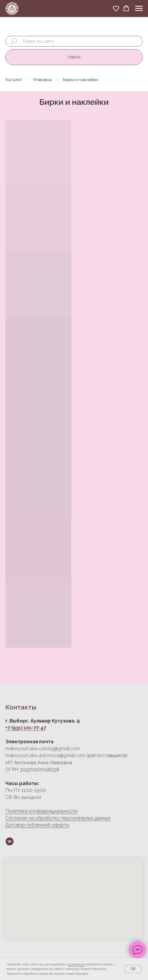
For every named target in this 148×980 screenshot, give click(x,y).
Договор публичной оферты (37, 825)
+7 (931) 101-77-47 (26, 728)
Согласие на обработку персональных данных (58, 818)
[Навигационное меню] (139, 9)
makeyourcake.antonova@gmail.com (45, 755)
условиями (77, 964)
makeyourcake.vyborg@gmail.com (43, 748)
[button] (116, 8)
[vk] (10, 841)
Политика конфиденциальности (41, 811)
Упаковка (42, 80)
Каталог (14, 80)
